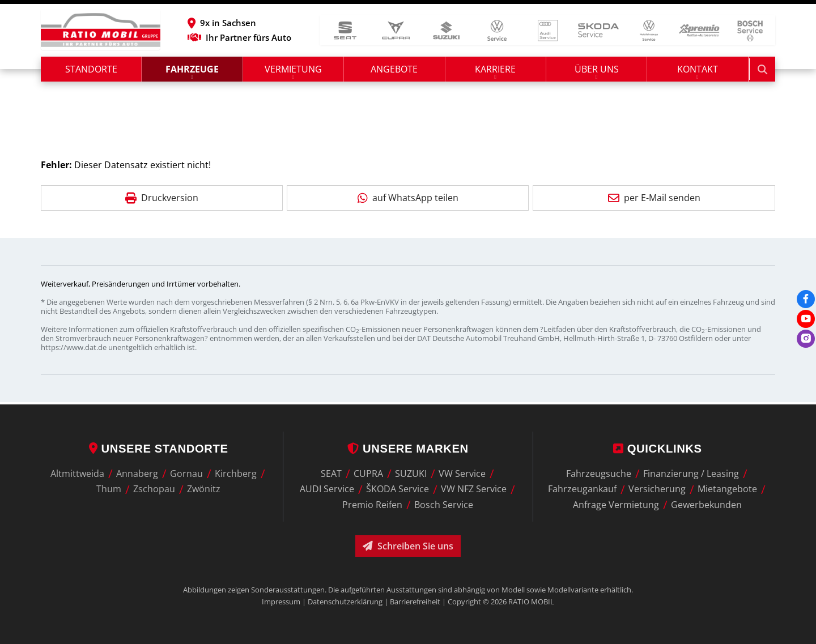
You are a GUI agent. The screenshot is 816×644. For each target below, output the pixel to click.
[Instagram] (806, 339)
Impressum (281, 602)
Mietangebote (727, 489)
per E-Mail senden (654, 199)
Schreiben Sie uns (408, 546)
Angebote (395, 71)
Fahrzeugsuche (599, 474)
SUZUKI (411, 474)
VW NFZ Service (474, 489)
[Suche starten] (763, 71)
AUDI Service (327, 489)
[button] (250, 24)
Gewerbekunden (706, 505)
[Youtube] (806, 319)
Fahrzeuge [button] (193, 71)
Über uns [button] (597, 71)
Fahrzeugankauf (582, 489)
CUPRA (368, 474)
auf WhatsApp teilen (408, 199)
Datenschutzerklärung (345, 602)
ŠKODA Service (398, 489)
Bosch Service (444, 505)
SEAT (331, 474)
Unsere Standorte (159, 449)
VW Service (462, 474)
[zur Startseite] (101, 31)
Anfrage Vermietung (616, 505)
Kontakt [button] (699, 71)
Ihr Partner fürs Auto (250, 39)
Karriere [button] (496, 71)
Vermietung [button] (294, 71)
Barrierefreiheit (415, 602)
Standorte (91, 71)
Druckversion (162, 199)
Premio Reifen (372, 505)
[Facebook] (806, 299)
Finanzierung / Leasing (691, 474)
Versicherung (657, 489)
